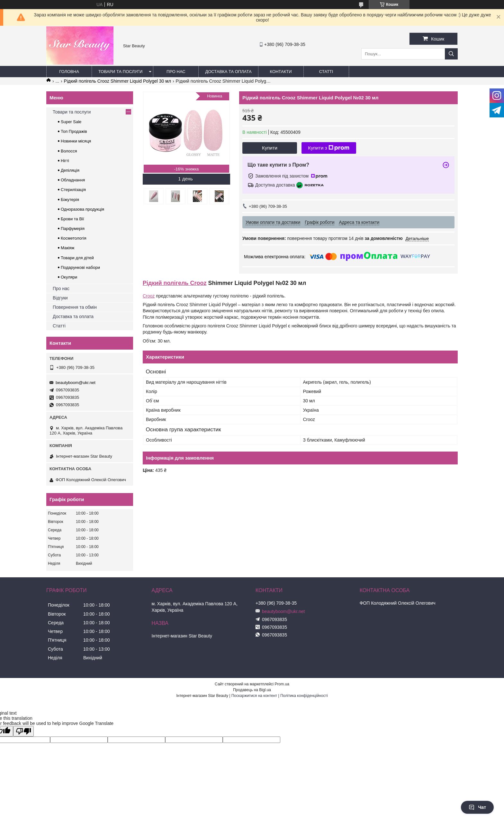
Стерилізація (73, 190)
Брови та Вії (72, 219)
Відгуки (60, 298)
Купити (270, 148)
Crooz (149, 296)
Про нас (176, 72)
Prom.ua (282, 684)
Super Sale (71, 122)
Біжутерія (70, 200)
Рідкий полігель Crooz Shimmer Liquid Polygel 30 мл (118, 81)
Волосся (69, 151)
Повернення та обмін (75, 307)
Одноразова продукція (82, 209)
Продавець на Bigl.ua (252, 690)
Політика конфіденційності (304, 696)
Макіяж (68, 248)
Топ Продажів (74, 131)
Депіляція (70, 170)
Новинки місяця (76, 141)
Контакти (281, 72)
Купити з (329, 148)
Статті (326, 72)
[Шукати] (451, 54)
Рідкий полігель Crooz (175, 283)
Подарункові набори (80, 267)
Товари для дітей (77, 258)
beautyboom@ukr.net (76, 383)
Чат (477, 807)
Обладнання (73, 180)
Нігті (65, 161)
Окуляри (69, 277)
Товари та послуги (120, 72)
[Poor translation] (23, 731)
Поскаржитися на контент (254, 696)
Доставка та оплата (228, 72)
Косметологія (73, 238)
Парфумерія (73, 229)
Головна (69, 72)
